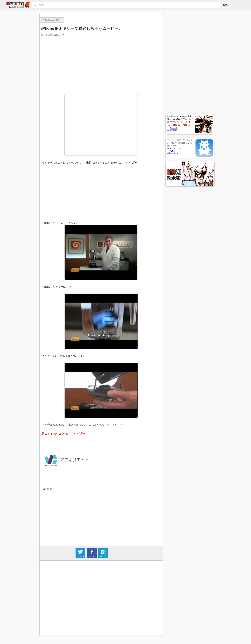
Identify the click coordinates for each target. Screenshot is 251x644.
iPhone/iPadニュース (54, 35)
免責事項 (173, 130)
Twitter (172, 151)
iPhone (48, 489)
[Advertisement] (190, 62)
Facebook (174, 153)
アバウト (174, 127)
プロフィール (175, 148)
